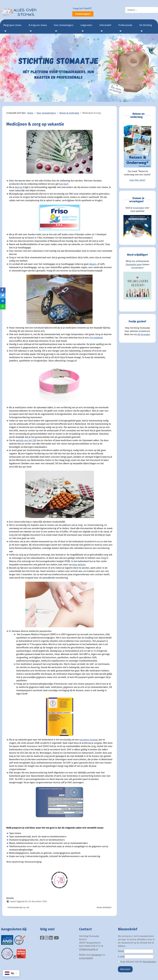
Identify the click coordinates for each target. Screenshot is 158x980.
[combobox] (142, 10)
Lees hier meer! (137, 180)
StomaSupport (83, 14)
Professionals (125, 25)
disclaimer (97, 955)
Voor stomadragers (64, 25)
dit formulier (144, 334)
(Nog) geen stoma (12, 25)
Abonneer (125, 969)
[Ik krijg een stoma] (30, 31)
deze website (79, 565)
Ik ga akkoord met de (137, 962)
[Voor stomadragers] (56, 31)
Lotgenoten (86, 25)
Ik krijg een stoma (38, 25)
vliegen (93, 264)
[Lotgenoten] (82, 31)
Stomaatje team (134, 264)
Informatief (105, 25)
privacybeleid (86, 958)
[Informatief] (101, 31)
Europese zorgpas (89, 740)
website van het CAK (26, 440)
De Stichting (146, 25)
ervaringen (139, 208)
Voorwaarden (149, 962)
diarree (19, 187)
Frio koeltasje (96, 338)
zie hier (64, 184)
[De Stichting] (141, 31)
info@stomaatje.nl (89, 949)
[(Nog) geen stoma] (5, 31)
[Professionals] (120, 31)
